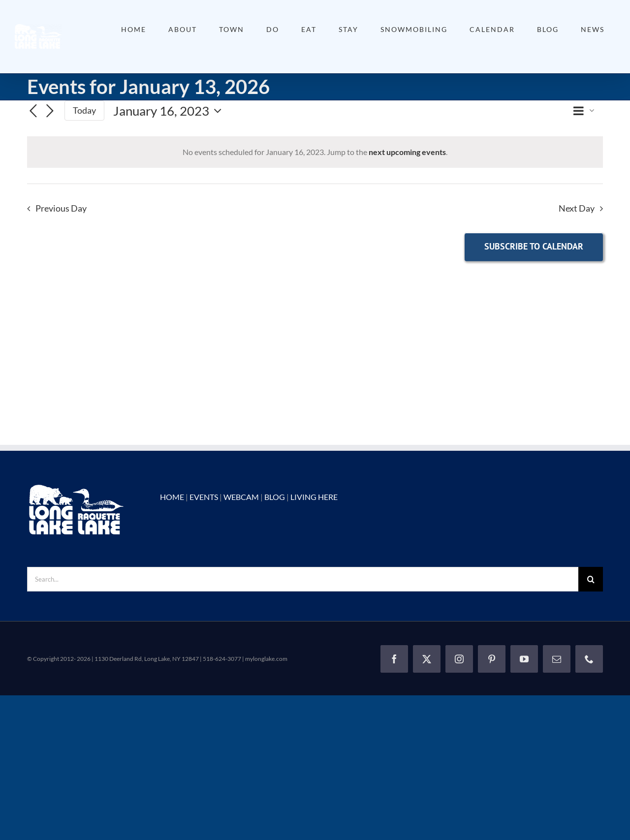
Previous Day (61, 208)
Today (84, 110)
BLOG (275, 497)
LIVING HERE (314, 497)
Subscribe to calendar (534, 246)
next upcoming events (407, 152)
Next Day (577, 208)
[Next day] (50, 111)
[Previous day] (33, 111)
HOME (172, 497)
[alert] (315, 152)
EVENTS (204, 497)
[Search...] (303, 579)
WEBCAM (241, 497)
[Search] (591, 579)
